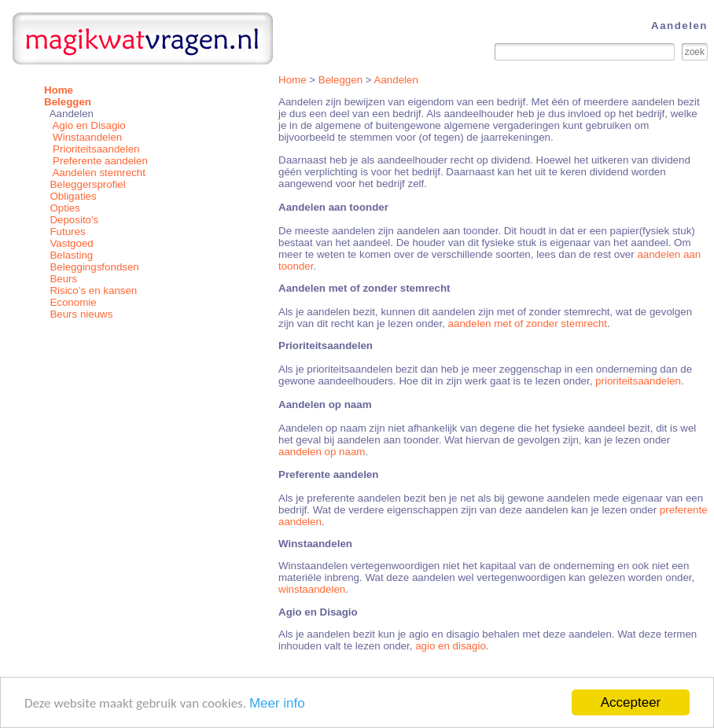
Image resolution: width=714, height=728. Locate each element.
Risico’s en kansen (93, 290)
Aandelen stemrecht (99, 173)
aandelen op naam (322, 452)
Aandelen (396, 80)
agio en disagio (451, 646)
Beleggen (340, 80)
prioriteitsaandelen (638, 381)
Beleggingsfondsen (94, 267)
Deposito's (74, 220)
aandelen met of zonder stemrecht (528, 324)
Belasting (71, 255)
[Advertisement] (142, 430)
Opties (65, 208)
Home (293, 80)
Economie (73, 302)
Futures (67, 232)
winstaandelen (312, 589)
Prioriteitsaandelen (96, 149)
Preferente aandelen (100, 161)
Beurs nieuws (81, 314)
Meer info (277, 703)
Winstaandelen (87, 137)
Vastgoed (71, 243)
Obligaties (73, 196)
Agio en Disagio (88, 125)
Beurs (63, 279)
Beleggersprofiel (87, 184)
